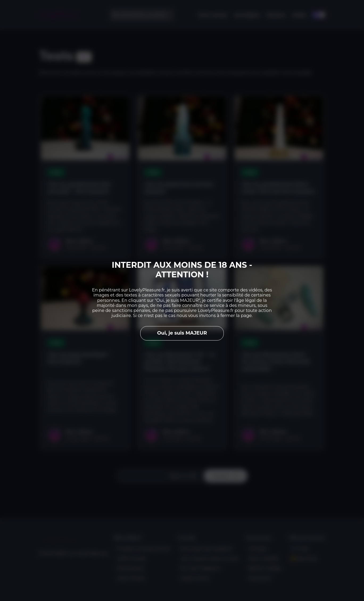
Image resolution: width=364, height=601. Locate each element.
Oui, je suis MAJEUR (182, 333)
